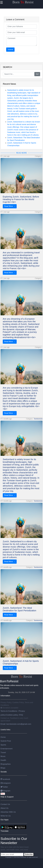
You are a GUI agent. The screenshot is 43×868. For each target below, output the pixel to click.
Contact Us (5, 804)
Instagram (6, 783)
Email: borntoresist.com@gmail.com (16, 724)
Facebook (5, 779)
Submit (10, 50)
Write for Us (6, 816)
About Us (4, 808)
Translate (5, 831)
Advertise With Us (8, 812)
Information (5, 696)
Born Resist (23, 2)
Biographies (6, 764)
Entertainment (7, 749)
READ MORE (22, 153)
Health (3, 760)
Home (3, 737)
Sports (3, 745)
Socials (4, 772)
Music (3, 756)
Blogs (3, 768)
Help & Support (7, 797)
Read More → (10, 206)
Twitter (4, 787)
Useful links (5, 730)
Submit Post (6, 741)
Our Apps (5, 820)
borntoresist (38, 419)
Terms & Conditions (9, 711)
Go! (37, 74)
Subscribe (29, 854)
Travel (3, 752)
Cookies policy (12, 715)
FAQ (21, 715)
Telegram (5, 791)
